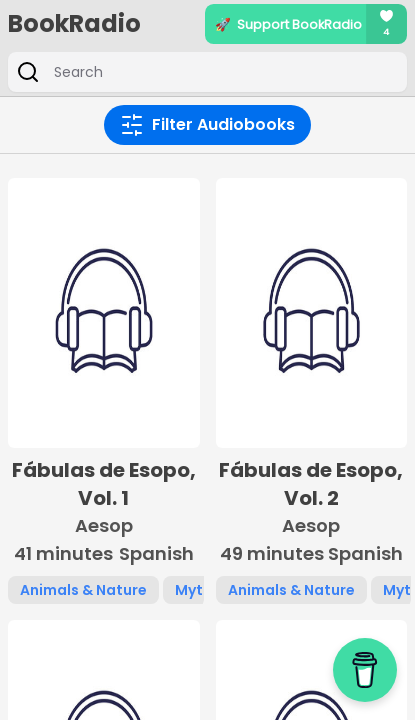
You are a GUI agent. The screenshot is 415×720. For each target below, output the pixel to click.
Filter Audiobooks (207, 125)
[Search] (221, 72)
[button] (104, 391)
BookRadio (74, 24)
